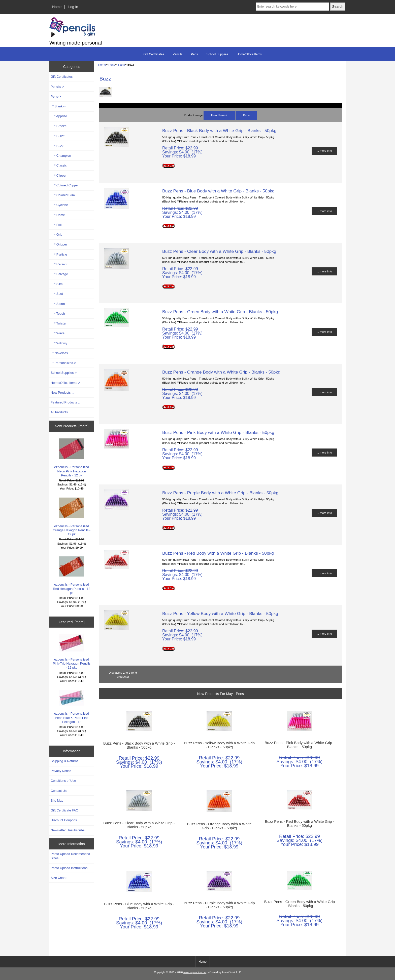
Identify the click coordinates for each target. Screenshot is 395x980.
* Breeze (59, 126)
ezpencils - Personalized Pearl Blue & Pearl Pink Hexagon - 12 (72, 707)
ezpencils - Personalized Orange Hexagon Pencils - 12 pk (72, 517)
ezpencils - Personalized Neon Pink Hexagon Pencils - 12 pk (72, 458)
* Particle (59, 254)
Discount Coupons (64, 820)
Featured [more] (72, 622)
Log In (73, 7)
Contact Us (59, 791)
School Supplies (217, 54)
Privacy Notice (61, 771)
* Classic (59, 165)
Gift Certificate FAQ (64, 810)
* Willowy (59, 343)
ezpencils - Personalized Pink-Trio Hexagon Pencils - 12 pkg (72, 652)
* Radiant (59, 264)
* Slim (57, 284)
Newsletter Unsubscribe (68, 830)
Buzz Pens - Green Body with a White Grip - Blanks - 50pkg (220, 312)
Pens (112, 65)
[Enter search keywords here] (292, 7)
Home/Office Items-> (65, 383)
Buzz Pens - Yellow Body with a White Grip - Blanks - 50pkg (220, 614)
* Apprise (59, 116)
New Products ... (62, 393)
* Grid (57, 235)
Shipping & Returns (64, 761)
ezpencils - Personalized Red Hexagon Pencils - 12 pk (72, 576)
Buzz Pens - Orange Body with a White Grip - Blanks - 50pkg (221, 372)
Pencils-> (57, 87)
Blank (121, 65)
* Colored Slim (63, 195)
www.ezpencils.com (195, 972)
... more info (324, 151)
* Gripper (59, 244)
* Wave (58, 333)
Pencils (177, 54)
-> (56, 96)
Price (246, 115)
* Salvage (59, 274)
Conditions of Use (63, 781)
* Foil (56, 225)
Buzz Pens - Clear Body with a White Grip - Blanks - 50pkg (219, 251)
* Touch (58, 314)
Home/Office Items (249, 54)
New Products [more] (72, 426)
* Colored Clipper (65, 185)
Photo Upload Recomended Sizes (70, 856)
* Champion (61, 156)
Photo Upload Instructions (69, 868)
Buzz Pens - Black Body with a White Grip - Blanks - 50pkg (219, 131)
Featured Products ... (66, 402)
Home (57, 7)
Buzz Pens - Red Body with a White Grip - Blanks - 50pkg (218, 553)
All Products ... (61, 412)
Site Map (57, 801)
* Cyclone (59, 205)
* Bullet (58, 136)
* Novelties (59, 353)
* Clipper (59, 175)
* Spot (57, 294)
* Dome (58, 215)
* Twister (59, 323)
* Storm (58, 304)
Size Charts (59, 878)
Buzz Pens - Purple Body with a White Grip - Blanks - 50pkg (220, 493)
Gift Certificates (154, 54)
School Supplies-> (64, 373)
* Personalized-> (63, 363)
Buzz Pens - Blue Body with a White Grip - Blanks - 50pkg (218, 191)
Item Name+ (219, 115)
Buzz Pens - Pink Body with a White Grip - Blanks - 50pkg (218, 432)
